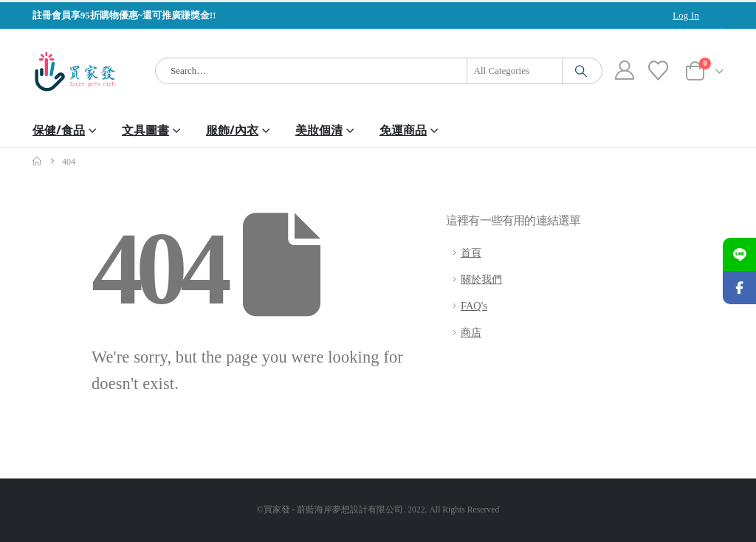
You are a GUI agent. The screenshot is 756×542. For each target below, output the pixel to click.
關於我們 (481, 279)
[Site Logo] (75, 71)
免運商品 (403, 130)
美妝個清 (319, 130)
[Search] (581, 71)
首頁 (471, 253)
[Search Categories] (515, 71)
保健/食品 (59, 130)
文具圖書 (145, 130)
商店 (471, 332)
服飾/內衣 (232, 130)
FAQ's (474, 306)
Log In (686, 16)
